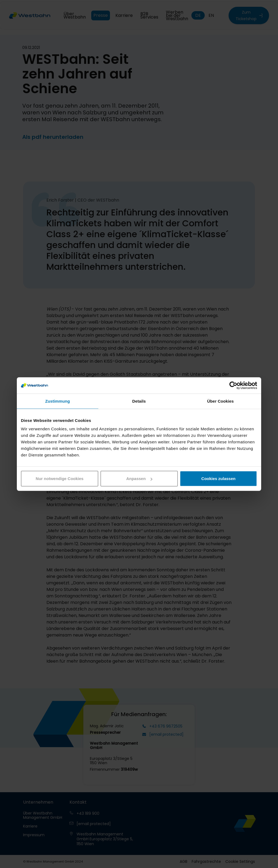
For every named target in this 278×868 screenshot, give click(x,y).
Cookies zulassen (219, 479)
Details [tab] (139, 401)
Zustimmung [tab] (58, 401)
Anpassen (139, 479)
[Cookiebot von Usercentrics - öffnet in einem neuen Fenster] (233, 385)
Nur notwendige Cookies (60, 479)
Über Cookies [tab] (220, 401)
